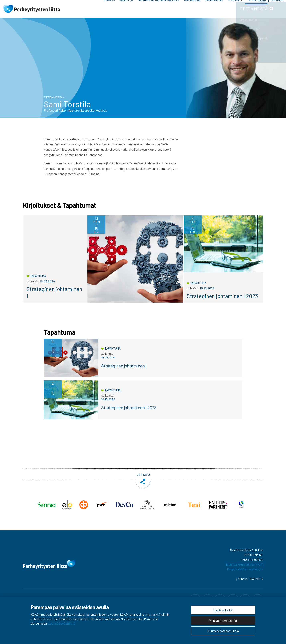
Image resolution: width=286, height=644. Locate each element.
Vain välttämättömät (223, 620)
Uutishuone (192, 10)
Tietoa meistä (256, 10)
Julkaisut (235, 10)
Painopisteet (214, 10)
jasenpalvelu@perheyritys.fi (245, 566)
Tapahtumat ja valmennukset (159, 10)
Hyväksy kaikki (223, 610)
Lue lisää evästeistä (62, 623)
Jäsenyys (126, 10)
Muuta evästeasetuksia (223, 631)
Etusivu (109, 10)
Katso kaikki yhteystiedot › (245, 571)
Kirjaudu (277, 10)
